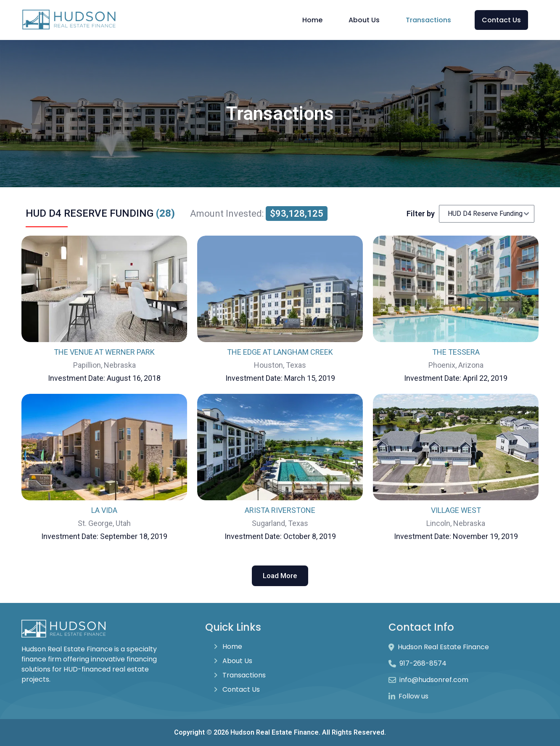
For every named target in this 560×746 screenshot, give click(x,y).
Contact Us (501, 20)
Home (312, 20)
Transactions (428, 20)
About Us (364, 20)
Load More (280, 576)
